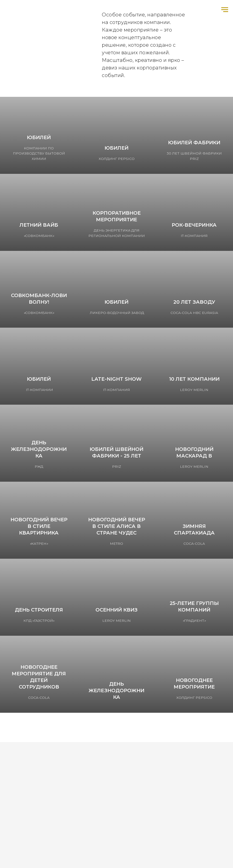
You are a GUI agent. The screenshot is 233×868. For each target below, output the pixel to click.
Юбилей (39, 137)
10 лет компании (194, 379)
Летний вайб (39, 225)
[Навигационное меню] (225, 10)
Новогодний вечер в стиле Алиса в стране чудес (117, 526)
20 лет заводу (194, 302)
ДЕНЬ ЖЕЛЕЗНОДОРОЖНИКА (116, 690)
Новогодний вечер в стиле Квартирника (39, 526)
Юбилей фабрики (194, 143)
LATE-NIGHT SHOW (116, 379)
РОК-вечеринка (194, 225)
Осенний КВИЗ (116, 610)
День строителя (39, 610)
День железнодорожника (39, 449)
